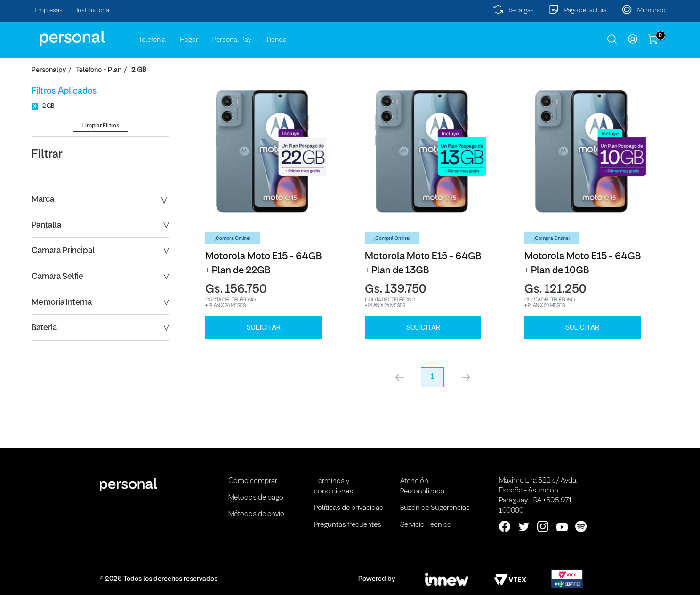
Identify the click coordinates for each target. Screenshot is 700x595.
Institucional (94, 11)
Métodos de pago (256, 498)
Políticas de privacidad (349, 508)
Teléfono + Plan (99, 70)
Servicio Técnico (426, 525)
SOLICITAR (264, 327)
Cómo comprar (253, 481)
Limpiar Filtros (101, 126)
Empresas (49, 11)
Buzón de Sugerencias (435, 508)
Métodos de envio (256, 514)
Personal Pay (232, 40)
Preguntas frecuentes (348, 525)
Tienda (276, 40)
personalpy (49, 70)
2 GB (139, 70)
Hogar (189, 40)
